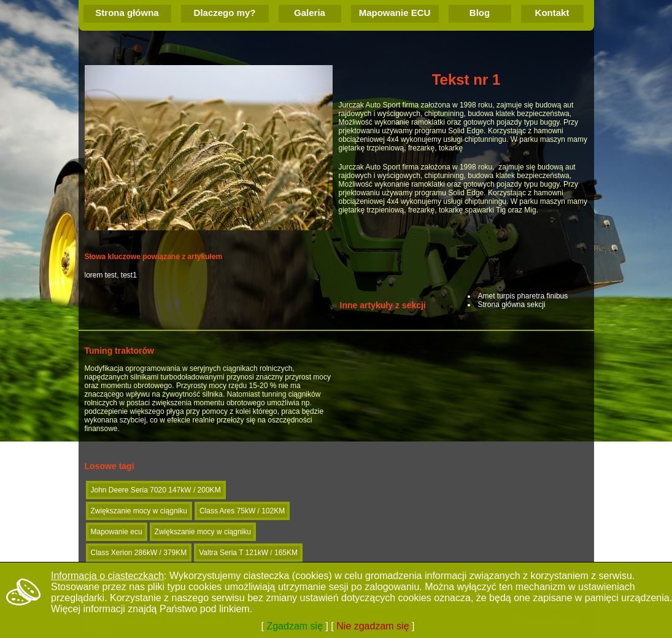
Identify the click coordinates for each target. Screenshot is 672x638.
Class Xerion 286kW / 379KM (139, 553)
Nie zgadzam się (373, 626)
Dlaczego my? (225, 13)
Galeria (310, 13)
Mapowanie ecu (117, 532)
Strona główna (127, 13)
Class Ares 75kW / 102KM (242, 511)
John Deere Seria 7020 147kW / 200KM (156, 490)
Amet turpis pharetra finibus (523, 296)
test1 (129, 275)
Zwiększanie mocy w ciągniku (139, 511)
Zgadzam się (295, 626)
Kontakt (552, 13)
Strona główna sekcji (512, 305)
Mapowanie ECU (395, 13)
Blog (480, 13)
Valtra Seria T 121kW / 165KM (248, 553)
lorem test (101, 275)
